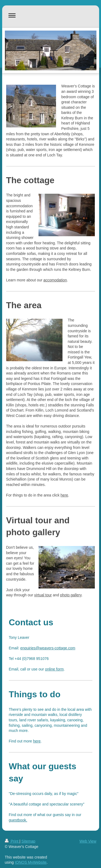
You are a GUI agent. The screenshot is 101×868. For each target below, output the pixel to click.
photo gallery (71, 595)
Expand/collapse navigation (51, 15)
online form (54, 669)
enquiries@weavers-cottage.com (48, 648)
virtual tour (43, 595)
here (64, 495)
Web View (88, 841)
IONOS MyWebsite (31, 862)
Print (12, 841)
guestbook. (18, 820)
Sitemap (28, 841)
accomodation (55, 280)
